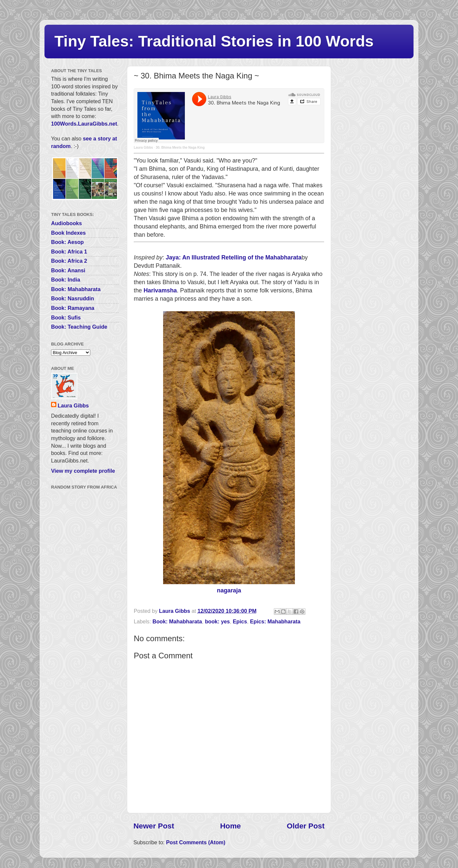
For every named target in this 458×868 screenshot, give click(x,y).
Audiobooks (67, 223)
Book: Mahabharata (177, 621)
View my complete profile (83, 471)
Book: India (66, 280)
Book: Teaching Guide (79, 327)
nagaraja (229, 590)
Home (230, 826)
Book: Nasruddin (72, 298)
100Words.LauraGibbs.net (84, 124)
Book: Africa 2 (69, 261)
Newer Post (154, 826)
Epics (240, 621)
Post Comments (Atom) (196, 842)
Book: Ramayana (73, 308)
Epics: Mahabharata (275, 621)
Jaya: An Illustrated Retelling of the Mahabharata (234, 257)
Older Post (306, 826)
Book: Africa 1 (69, 252)
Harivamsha (160, 290)
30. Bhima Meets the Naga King (180, 148)
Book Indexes (68, 233)
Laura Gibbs (143, 148)
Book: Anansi (68, 270)
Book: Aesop (67, 242)
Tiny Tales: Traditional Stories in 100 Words (214, 41)
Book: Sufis (66, 317)
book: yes (217, 621)
